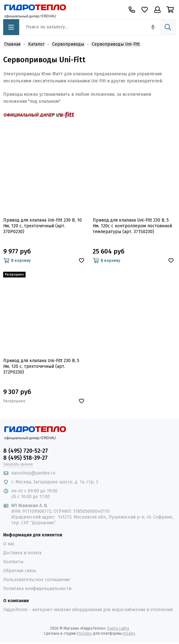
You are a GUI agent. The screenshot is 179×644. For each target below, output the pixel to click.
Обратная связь (20, 571)
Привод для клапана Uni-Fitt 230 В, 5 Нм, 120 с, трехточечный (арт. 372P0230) (41, 366)
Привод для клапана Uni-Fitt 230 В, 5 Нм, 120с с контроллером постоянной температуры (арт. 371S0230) (132, 226)
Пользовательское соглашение (37, 580)
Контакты (13, 562)
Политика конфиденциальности (37, 589)
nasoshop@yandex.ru (33, 473)
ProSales (84, 633)
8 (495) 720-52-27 (26, 451)
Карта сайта (118, 628)
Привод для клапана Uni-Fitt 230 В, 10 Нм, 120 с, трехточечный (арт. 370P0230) (43, 226)
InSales (129, 633)
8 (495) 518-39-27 (25, 458)
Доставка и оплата (22, 553)
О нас (9, 544)
